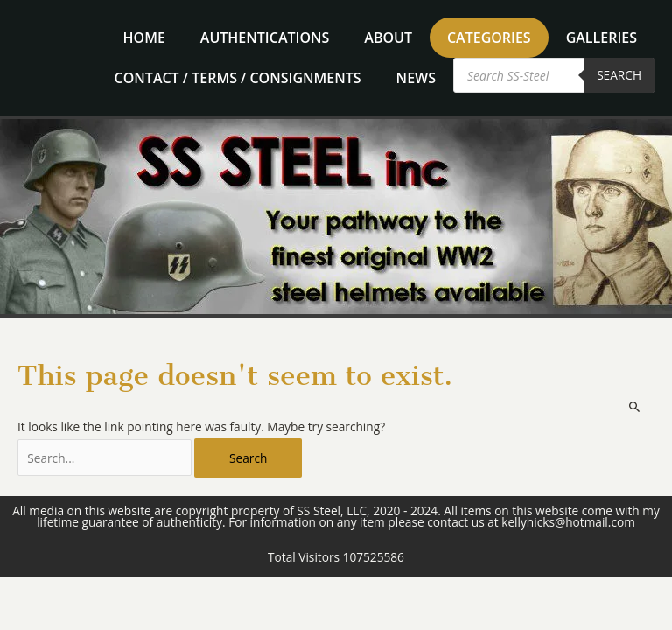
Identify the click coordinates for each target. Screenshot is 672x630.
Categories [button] (489, 38)
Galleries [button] (602, 38)
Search (619, 75)
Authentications (265, 38)
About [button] (388, 38)
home (144, 38)
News (416, 78)
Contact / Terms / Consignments (238, 78)
